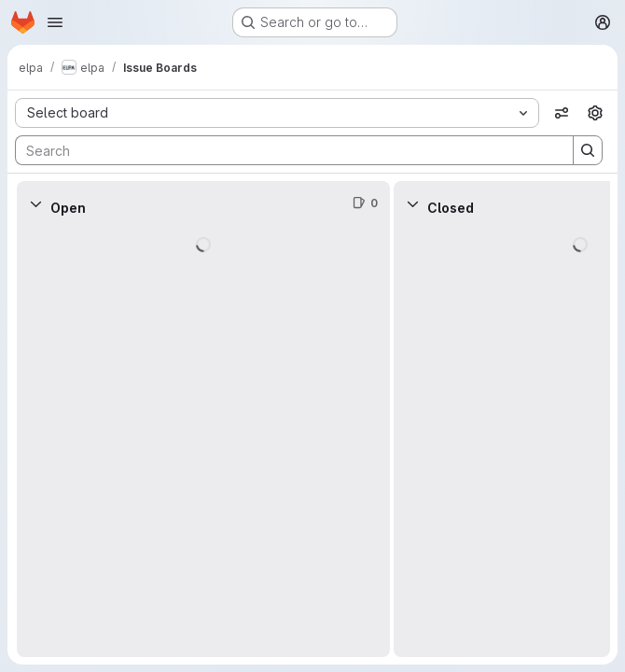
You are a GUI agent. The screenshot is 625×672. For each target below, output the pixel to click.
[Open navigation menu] (55, 22)
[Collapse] (35, 203)
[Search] (285, 150)
